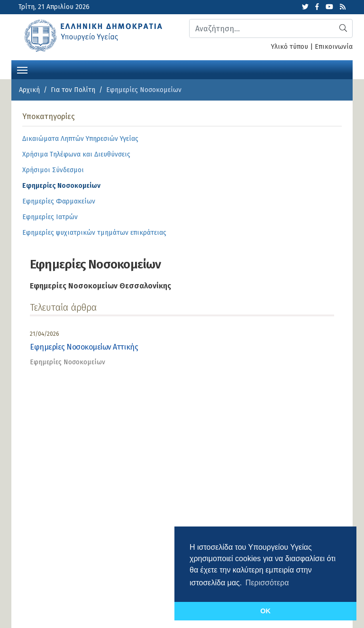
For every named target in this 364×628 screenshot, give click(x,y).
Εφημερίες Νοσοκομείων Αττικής (84, 347)
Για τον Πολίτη (73, 90)
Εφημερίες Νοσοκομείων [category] (68, 362)
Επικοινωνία (334, 47)
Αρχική (29, 90)
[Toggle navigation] (22, 69)
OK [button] (265, 611)
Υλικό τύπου (290, 47)
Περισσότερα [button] (267, 583)
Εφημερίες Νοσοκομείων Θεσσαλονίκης (100, 286)
